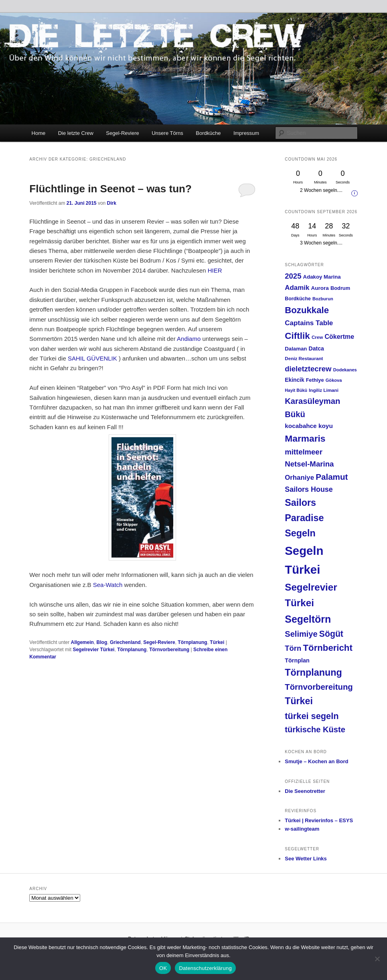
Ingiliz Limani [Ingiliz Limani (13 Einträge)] (324, 390)
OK (163, 968)
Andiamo (189, 339)
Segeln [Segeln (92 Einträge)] (300, 533)
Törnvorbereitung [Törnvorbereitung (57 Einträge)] (319, 687)
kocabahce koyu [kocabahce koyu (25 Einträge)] (309, 426)
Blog (102, 642)
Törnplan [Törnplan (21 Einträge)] (297, 660)
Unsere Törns (167, 133)
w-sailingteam (302, 829)
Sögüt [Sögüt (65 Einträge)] (331, 634)
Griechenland (125, 642)
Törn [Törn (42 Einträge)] (293, 648)
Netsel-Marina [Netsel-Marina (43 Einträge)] (309, 464)
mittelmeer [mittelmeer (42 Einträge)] (304, 452)
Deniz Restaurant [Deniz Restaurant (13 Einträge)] (304, 358)
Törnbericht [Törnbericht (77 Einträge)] (328, 648)
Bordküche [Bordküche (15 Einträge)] (298, 299)
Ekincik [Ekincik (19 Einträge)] (294, 380)
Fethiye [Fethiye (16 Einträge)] (315, 380)
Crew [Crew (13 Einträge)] (317, 337)
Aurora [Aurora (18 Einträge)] (320, 288)
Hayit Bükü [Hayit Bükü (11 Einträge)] (296, 390)
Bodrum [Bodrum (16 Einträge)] (340, 288)
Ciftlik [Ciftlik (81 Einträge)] (297, 336)
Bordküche (208, 133)
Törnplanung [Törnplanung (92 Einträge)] (313, 672)
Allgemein (82, 642)
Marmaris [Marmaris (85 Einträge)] (305, 438)
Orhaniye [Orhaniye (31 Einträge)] (299, 478)
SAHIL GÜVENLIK (92, 358)
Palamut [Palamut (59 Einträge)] (332, 477)
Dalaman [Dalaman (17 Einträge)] (296, 349)
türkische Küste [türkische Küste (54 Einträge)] (315, 729)
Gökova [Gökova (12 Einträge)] (334, 380)
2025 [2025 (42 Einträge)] (293, 276)
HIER (215, 270)
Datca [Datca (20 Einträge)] (316, 348)
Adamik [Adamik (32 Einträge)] (297, 288)
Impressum (246, 133)
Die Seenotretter (305, 791)
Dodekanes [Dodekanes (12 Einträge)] (345, 370)
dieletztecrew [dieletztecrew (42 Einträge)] (308, 369)
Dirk (112, 203)
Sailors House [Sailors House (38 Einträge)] (309, 489)
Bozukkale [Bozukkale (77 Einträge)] (307, 310)
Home (39, 133)
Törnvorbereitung (169, 650)
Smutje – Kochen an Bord (316, 761)
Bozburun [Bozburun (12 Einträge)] (323, 299)
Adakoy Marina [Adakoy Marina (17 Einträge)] (322, 277)
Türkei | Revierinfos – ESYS (319, 820)
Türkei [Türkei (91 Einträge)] (299, 701)
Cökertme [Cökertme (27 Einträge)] (339, 337)
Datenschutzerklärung (205, 968)
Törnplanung (192, 642)
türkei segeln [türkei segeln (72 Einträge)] (312, 716)
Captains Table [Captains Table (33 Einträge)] (309, 323)
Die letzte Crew (76, 133)
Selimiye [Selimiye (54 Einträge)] (301, 634)
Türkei (217, 642)
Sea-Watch (109, 585)
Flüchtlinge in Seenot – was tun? (110, 189)
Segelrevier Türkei (93, 650)
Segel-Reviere (122, 133)
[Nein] (377, 959)
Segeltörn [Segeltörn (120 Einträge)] (308, 619)
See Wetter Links (306, 859)
